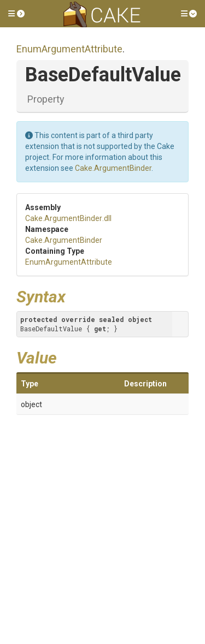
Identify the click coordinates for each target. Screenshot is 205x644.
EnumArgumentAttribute (69, 49)
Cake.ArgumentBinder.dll (68, 218)
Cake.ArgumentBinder (113, 168)
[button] (16, 14)
